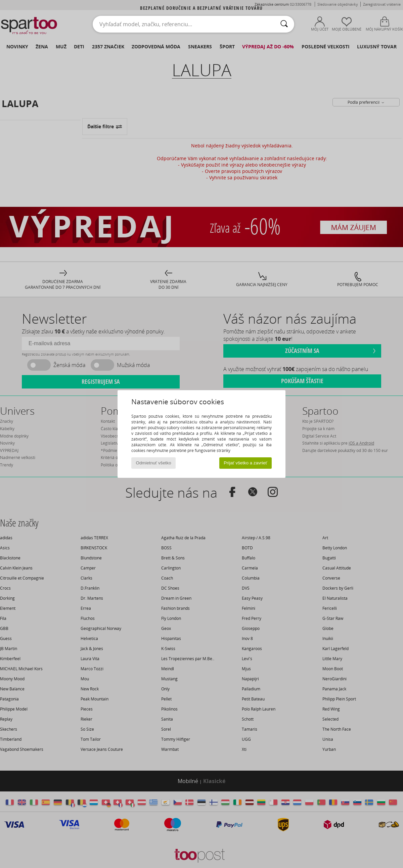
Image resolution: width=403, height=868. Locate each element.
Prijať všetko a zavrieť (245, 463)
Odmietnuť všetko (154, 463)
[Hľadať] (284, 24)
